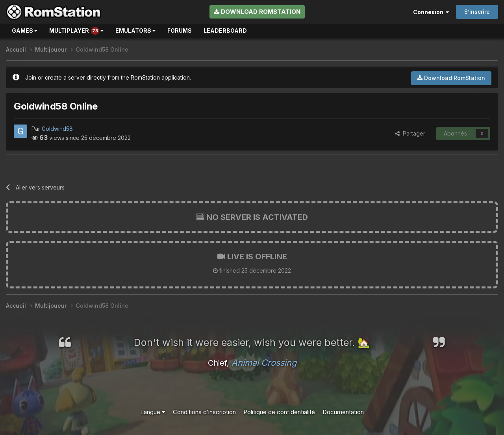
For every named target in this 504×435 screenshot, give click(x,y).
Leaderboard (225, 31)
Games (25, 31)
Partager (410, 133)
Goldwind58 (57, 129)
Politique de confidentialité (279, 412)
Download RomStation (257, 12)
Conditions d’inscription (204, 412)
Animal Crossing (264, 362)
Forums (180, 31)
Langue (153, 412)
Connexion (431, 12)
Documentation (343, 412)
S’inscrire (477, 12)
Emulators (135, 31)
